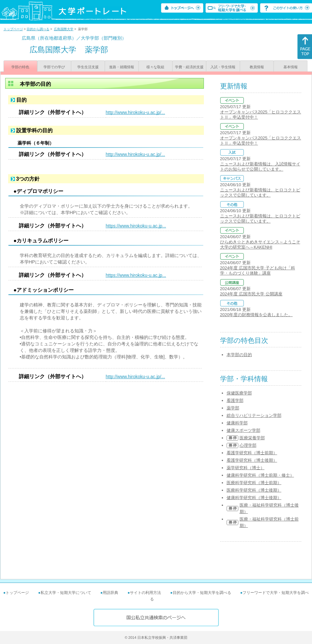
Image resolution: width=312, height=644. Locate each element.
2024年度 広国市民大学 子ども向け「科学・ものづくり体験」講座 (258, 270)
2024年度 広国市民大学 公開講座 (251, 294)
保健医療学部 (239, 393)
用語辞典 (110, 593)
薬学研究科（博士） (246, 468)
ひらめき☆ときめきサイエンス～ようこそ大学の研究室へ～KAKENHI (260, 245)
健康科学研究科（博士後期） (254, 498)
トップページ (13, 29)
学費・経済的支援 (189, 67)
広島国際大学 (64, 29)
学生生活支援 (88, 67)
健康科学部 (237, 423)
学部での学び (54, 67)
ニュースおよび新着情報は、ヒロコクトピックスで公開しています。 (260, 193)
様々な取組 (155, 67)
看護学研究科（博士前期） (252, 453)
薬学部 (233, 408)
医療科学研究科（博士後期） (254, 490)
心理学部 (248, 445)
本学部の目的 (239, 355)
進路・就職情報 (122, 67)
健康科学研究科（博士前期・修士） (260, 475)
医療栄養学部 (252, 438)
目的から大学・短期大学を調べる (202, 593)
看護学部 (235, 400)
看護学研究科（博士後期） (252, 460)
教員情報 (257, 67)
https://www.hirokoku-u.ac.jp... (136, 226)
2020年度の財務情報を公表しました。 (256, 315)
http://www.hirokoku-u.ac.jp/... (136, 112)
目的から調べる (38, 29)
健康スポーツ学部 (243, 430)
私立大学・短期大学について (66, 593)
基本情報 (291, 67)
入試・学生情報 (223, 67)
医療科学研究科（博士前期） (254, 483)
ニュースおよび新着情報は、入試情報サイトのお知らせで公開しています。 (260, 167)
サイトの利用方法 (145, 593)
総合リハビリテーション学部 (254, 415)
